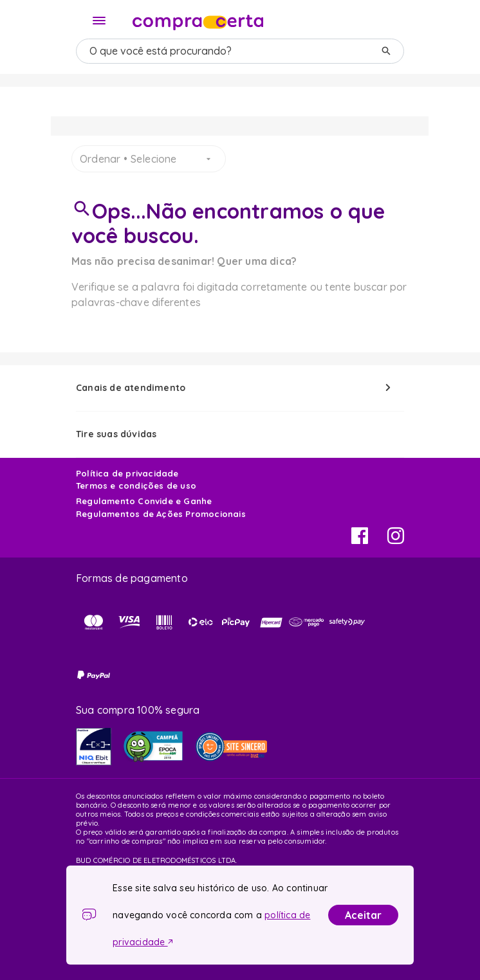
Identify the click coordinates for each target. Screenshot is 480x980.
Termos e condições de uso (136, 485)
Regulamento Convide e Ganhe (144, 501)
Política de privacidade (127, 473)
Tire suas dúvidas (116, 434)
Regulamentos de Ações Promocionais (161, 514)
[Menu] (99, 21)
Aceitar (363, 915)
